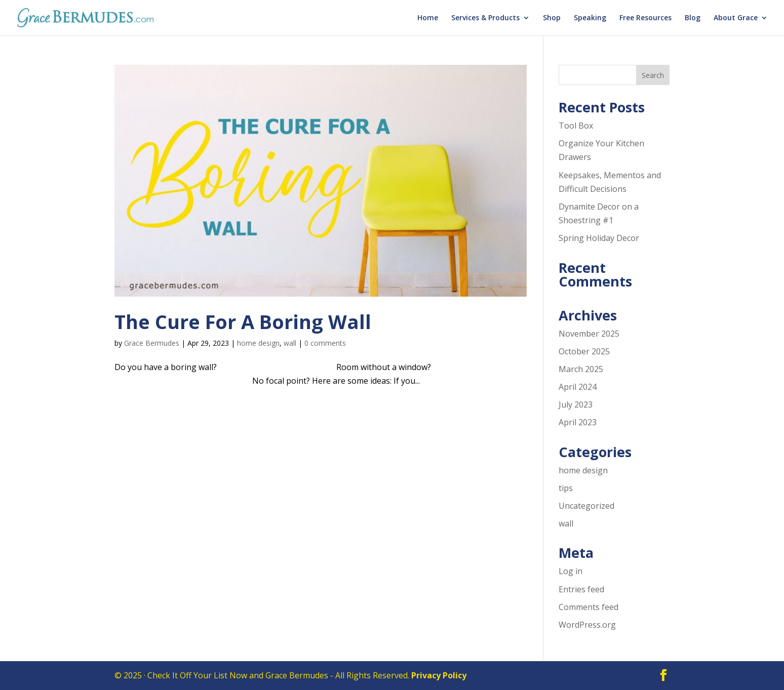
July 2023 (576, 404)
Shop (552, 18)
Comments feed (589, 607)
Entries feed (581, 589)
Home (428, 18)
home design (258, 343)
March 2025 (581, 369)
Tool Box (576, 126)
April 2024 (578, 387)
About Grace (736, 18)
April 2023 (578, 422)
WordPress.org (587, 625)
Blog (693, 18)
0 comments (325, 343)
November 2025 (589, 334)
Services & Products (485, 18)
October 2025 (584, 351)
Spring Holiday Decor (599, 238)
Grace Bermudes (152, 343)
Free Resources (645, 18)
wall (290, 343)
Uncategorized (586, 506)
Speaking (590, 18)
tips (566, 488)
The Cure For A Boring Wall (243, 321)
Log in (571, 571)
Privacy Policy (439, 675)
